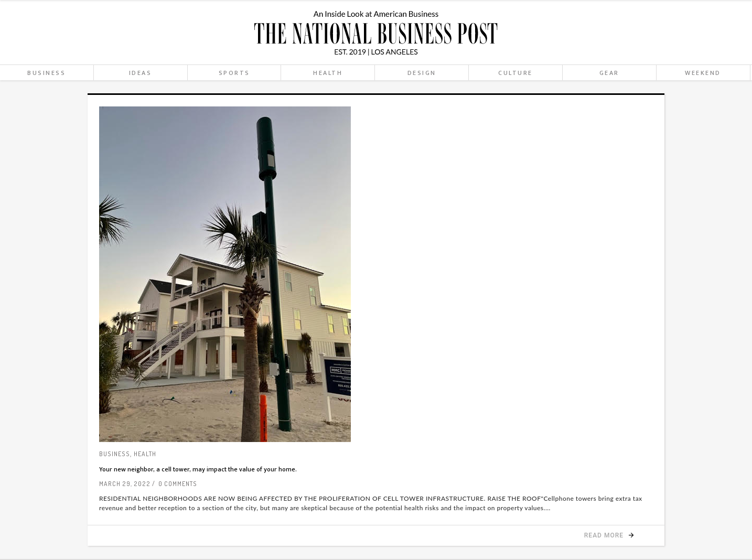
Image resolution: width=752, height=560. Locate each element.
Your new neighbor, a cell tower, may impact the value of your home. (198, 469)
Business (115, 454)
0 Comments (178, 484)
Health (145, 454)
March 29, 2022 (125, 484)
